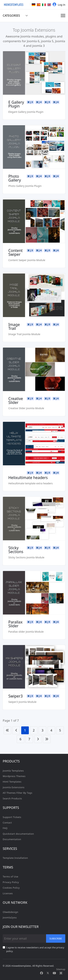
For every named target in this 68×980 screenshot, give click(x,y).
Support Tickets (12, 817)
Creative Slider (16, 401)
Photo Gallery (15, 178)
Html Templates (12, 782)
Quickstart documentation (18, 834)
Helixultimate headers (28, 478)
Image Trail (14, 326)
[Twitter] (48, 973)
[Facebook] (42, 973)
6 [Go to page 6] (20, 739)
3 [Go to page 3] (42, 730)
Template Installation (15, 858)
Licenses (8, 893)
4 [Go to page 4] (51, 730)
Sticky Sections (16, 550)
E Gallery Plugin (16, 104)
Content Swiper (16, 252)
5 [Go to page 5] (60, 730)
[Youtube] (54, 973)
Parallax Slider (15, 624)
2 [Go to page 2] (34, 730)
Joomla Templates (13, 771)
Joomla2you (10, 917)
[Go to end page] (47, 739)
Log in (59, 4)
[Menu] (63, 16)
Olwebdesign (11, 912)
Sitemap (61, 969)
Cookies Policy (11, 888)
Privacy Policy (11, 882)
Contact (7, 823)
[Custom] (61, 973)
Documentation (12, 839)
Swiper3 (16, 696)
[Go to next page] (38, 739)
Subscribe (56, 938)
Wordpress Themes (14, 776)
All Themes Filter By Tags (17, 793)
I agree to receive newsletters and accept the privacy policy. (35, 949)
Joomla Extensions (14, 787)
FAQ (5, 828)
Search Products (12, 798)
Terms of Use (11, 877)
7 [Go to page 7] (29, 739)
